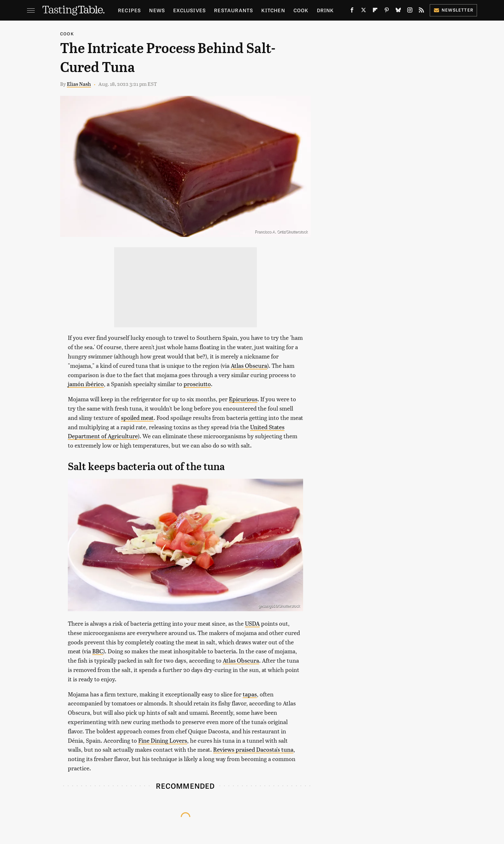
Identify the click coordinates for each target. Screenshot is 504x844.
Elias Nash (79, 84)
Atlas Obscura (249, 365)
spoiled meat (137, 417)
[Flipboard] (375, 11)
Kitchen (273, 10)
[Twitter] (364, 11)
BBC (98, 651)
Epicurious (243, 399)
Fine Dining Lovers (163, 740)
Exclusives (189, 10)
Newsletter (453, 10)
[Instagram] (410, 11)
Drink (325, 10)
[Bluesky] (398, 11)
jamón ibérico (86, 384)
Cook (301, 10)
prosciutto (197, 384)
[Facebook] (352, 11)
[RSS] (421, 11)
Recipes (129, 10)
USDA (252, 623)
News (157, 10)
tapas (250, 694)
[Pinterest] (387, 11)
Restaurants (234, 10)
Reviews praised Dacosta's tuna (253, 749)
